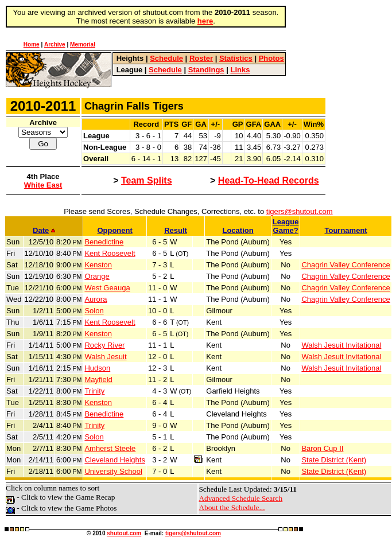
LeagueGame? (286, 226)
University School (113, 471)
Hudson (97, 368)
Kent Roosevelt (110, 253)
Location (238, 230)
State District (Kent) (334, 460)
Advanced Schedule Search (240, 498)
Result (176, 230)
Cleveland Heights (115, 460)
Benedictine (104, 242)
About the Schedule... (232, 507)
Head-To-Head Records (269, 180)
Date (44, 230)
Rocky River (104, 345)
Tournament (346, 230)
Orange (97, 276)
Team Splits (147, 180)
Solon (94, 311)
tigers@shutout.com (300, 211)
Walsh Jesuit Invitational (341, 345)
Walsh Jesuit (105, 357)
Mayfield (98, 380)
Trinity (94, 391)
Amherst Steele (110, 448)
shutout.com (124, 533)
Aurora (96, 299)
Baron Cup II (322, 448)
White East (43, 185)
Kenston (98, 265)
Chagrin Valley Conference (346, 265)
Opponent (115, 230)
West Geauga (107, 288)
